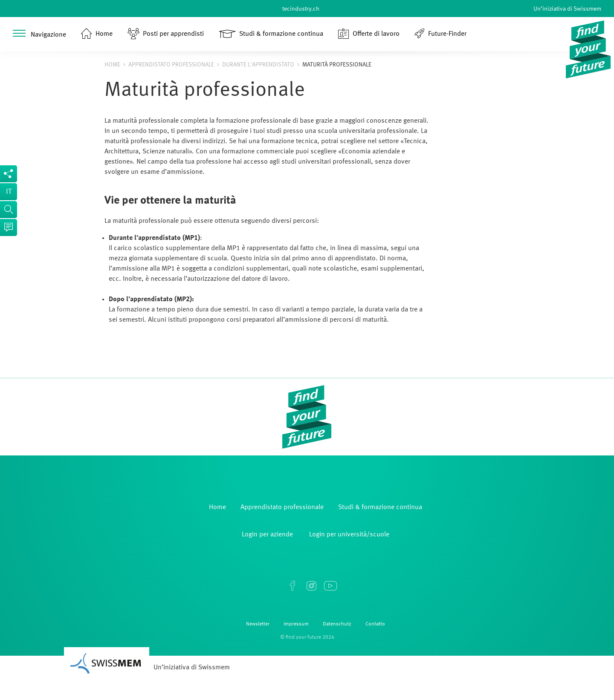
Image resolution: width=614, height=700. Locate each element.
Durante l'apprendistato (258, 65)
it (9, 192)
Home (112, 65)
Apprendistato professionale (171, 65)
